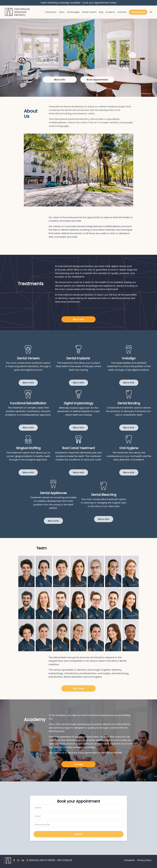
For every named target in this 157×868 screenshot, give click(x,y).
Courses (78, 766)
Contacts (122, 12)
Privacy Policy (145, 862)
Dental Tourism (89, 12)
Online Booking (138, 12)
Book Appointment (97, 80)
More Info (60, 80)
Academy (110, 12)
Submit (79, 836)
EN (151, 12)
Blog (101, 12)
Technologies (73, 12)
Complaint (129, 862)
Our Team (79, 690)
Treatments (50, 12)
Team (61, 12)
